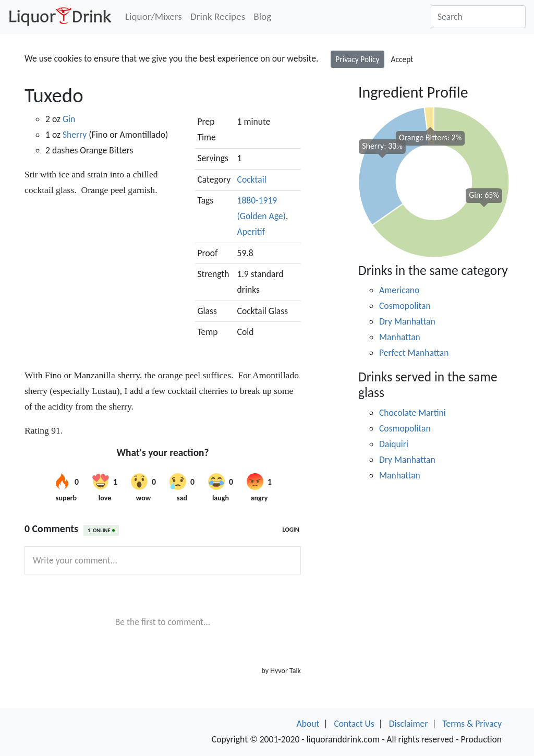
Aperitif (251, 232)
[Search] (478, 17)
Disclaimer (409, 724)
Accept (402, 59)
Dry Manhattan (407, 321)
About (308, 724)
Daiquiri (394, 444)
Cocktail (252, 179)
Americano (399, 290)
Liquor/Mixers (154, 16)
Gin (69, 119)
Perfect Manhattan (414, 353)
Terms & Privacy (472, 724)
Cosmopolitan (405, 306)
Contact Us (354, 724)
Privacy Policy (357, 59)
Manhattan (400, 337)
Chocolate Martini (412, 413)
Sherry (75, 135)
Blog (262, 16)
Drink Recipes (218, 16)
